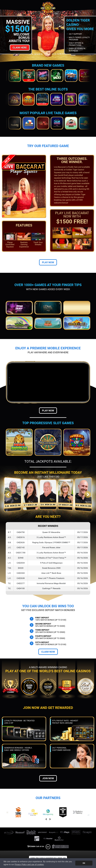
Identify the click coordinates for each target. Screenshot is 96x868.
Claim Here (20, 48)
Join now (48, 778)
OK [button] (84, 863)
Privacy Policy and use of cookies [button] (29, 864)
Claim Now (48, 652)
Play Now (48, 262)
